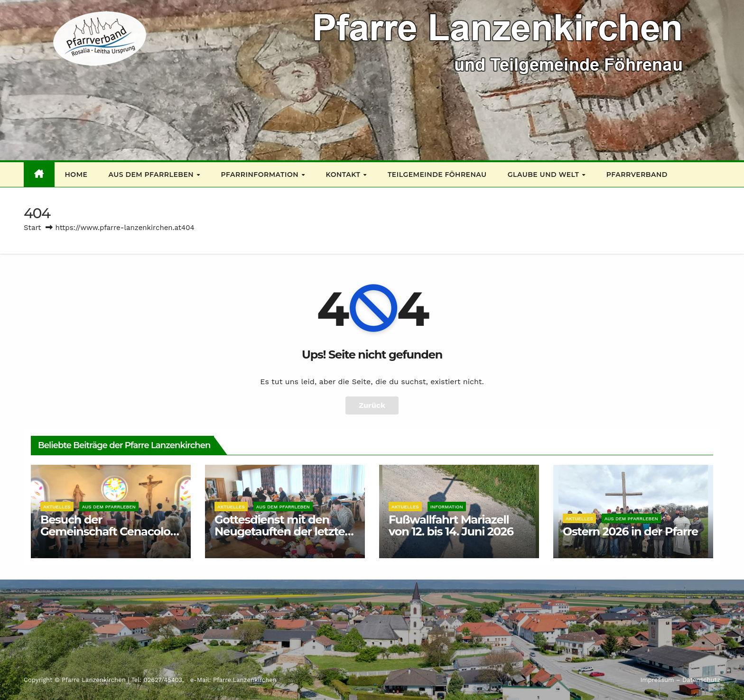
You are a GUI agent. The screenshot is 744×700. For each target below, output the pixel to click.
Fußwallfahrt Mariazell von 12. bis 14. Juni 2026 (451, 525)
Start (32, 228)
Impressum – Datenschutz (680, 680)
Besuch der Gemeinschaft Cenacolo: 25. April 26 (107, 531)
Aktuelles (57, 507)
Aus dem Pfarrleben (152, 175)
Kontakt (344, 175)
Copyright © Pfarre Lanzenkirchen (76, 680)
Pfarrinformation (261, 175)
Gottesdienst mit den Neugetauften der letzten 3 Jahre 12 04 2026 (283, 531)
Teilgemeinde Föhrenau (437, 175)
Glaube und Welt (544, 175)
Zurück (372, 405)
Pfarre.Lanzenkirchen (245, 680)
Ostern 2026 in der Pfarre (630, 531)
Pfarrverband (637, 175)
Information (447, 507)
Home (76, 175)
